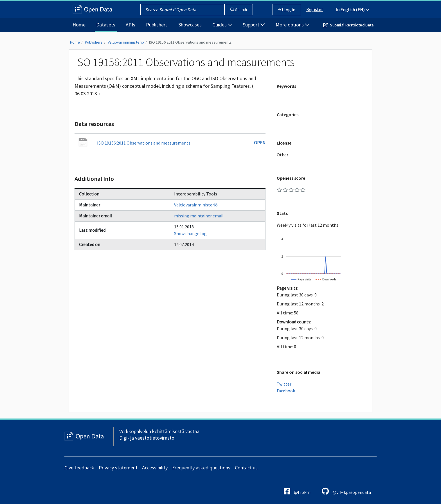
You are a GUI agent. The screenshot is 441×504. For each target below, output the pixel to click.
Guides (222, 25)
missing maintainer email (199, 216)
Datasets (106, 25)
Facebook (286, 391)
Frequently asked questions (201, 468)
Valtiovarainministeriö (126, 42)
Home (79, 25)
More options (292, 25)
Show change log (190, 233)
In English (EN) (352, 10)
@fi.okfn (297, 491)
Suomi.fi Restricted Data (352, 25)
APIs (130, 25)
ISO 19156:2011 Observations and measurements (190, 42)
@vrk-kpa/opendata (346, 491)
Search (239, 10)
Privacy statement (118, 468)
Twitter (284, 384)
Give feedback (79, 468)
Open (260, 143)
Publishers (157, 25)
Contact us (246, 468)
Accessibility (155, 468)
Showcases (190, 25)
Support (254, 25)
